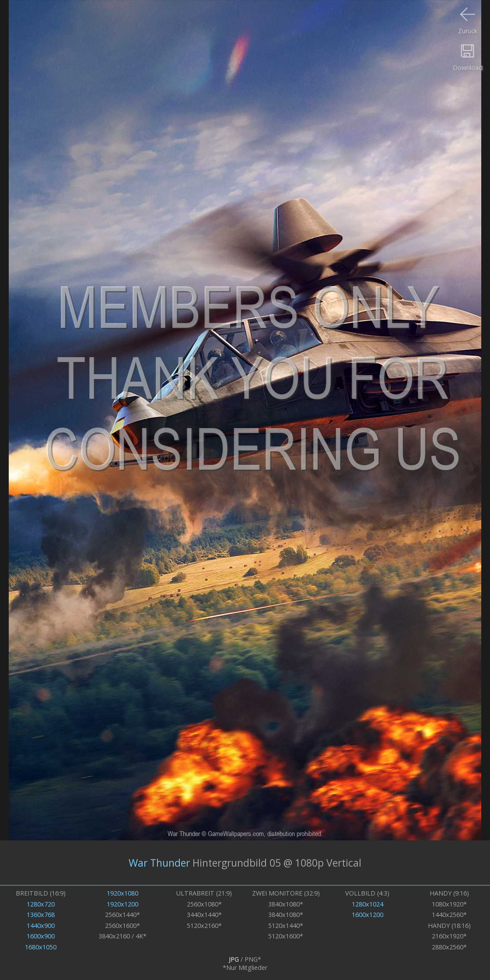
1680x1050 (41, 947)
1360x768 (41, 915)
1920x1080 (122, 893)
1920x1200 (122, 904)
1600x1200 (367, 915)
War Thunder (159, 863)
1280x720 (41, 904)
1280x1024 (367, 904)
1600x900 (41, 936)
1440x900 (41, 926)
